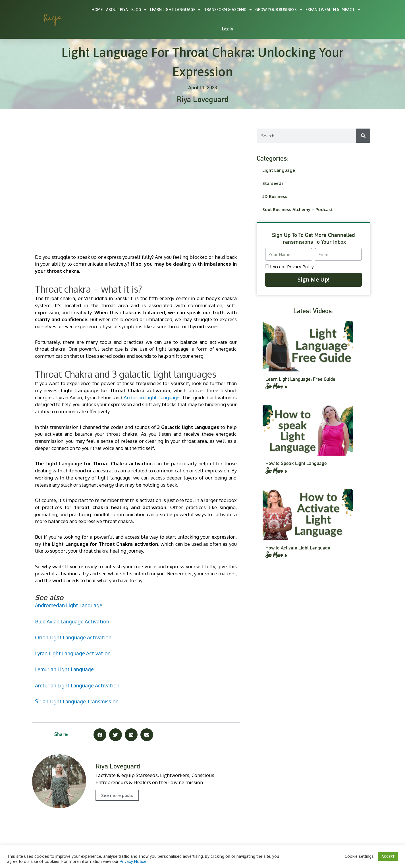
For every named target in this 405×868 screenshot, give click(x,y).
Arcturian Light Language (151, 397)
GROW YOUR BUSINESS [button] (279, 10)
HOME (97, 10)
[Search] (363, 136)
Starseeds (273, 183)
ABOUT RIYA (117, 10)
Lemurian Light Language (64, 669)
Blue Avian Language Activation (72, 621)
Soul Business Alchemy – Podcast (298, 209)
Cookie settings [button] (359, 856)
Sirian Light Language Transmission (77, 701)
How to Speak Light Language (294, 463)
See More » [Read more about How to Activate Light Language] (276, 554)
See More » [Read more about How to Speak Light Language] (276, 470)
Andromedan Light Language (69, 605)
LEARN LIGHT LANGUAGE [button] (175, 10)
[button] (100, 735)
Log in (227, 29)
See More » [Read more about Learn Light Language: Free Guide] (276, 386)
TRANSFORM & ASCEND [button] (228, 10)
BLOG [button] (139, 10)
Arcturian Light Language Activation (77, 685)
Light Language (279, 170)
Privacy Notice (133, 861)
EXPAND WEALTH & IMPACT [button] (333, 10)
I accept (292, 266)
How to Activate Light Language (295, 548)
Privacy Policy (300, 266)
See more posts (117, 795)
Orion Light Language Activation (73, 637)
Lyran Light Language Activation (73, 653)
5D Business (275, 196)
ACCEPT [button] (388, 856)
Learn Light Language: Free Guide (298, 379)
